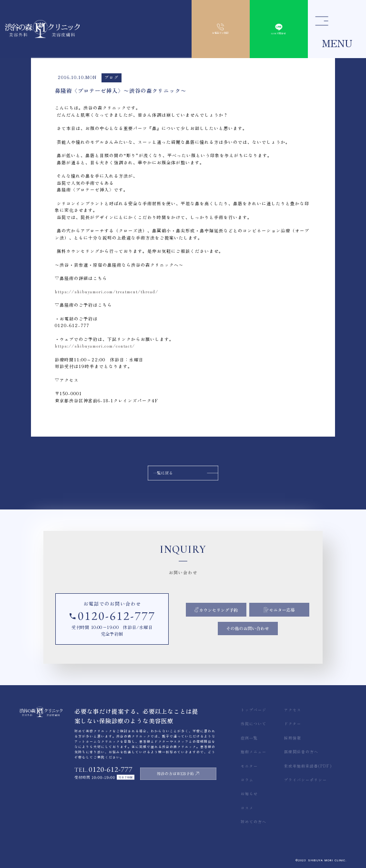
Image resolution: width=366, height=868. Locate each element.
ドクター (293, 723)
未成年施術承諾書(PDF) (308, 766)
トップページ (254, 710)
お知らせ (249, 793)
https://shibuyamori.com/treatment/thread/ (107, 292)
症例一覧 (249, 738)
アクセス (293, 710)
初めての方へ (254, 822)
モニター (249, 766)
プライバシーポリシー (305, 780)
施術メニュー (254, 752)
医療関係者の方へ (301, 752)
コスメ (247, 808)
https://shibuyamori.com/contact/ (95, 346)
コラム (247, 780)
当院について (254, 723)
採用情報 (293, 738)
